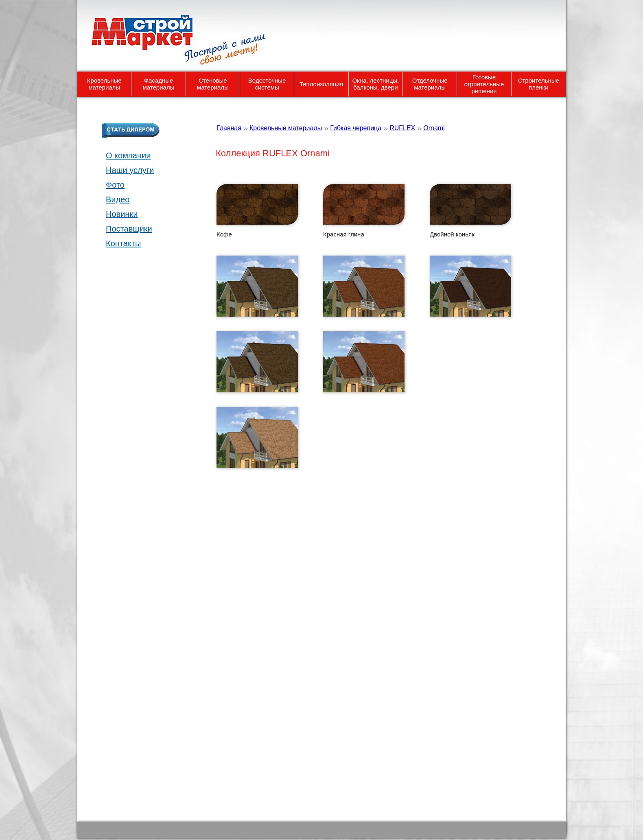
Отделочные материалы (430, 84)
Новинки (122, 214)
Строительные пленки (539, 84)
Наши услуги (130, 170)
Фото (115, 185)
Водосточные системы (267, 84)
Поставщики (129, 229)
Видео (118, 199)
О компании (128, 155)
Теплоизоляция (321, 84)
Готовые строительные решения (484, 84)
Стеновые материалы (213, 84)
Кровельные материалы (104, 84)
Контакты (123, 243)
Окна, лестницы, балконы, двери (375, 84)
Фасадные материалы (159, 84)
